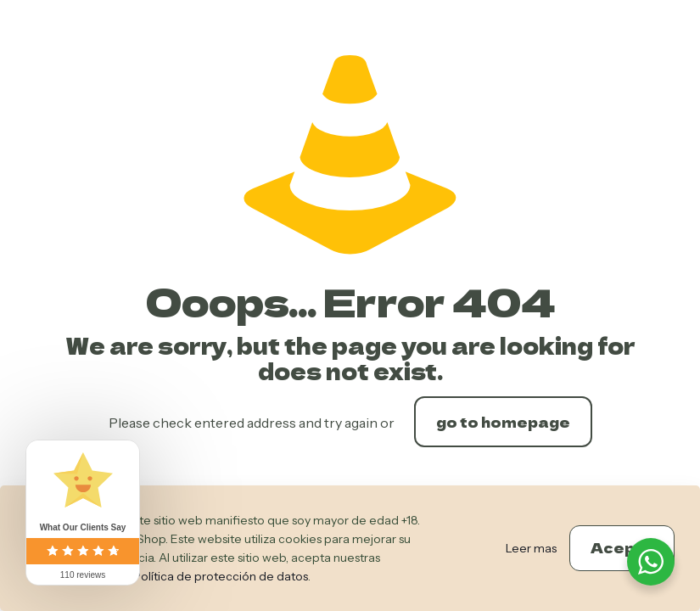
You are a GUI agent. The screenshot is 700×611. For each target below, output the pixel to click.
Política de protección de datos (221, 576)
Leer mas (531, 548)
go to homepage (503, 422)
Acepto (622, 547)
